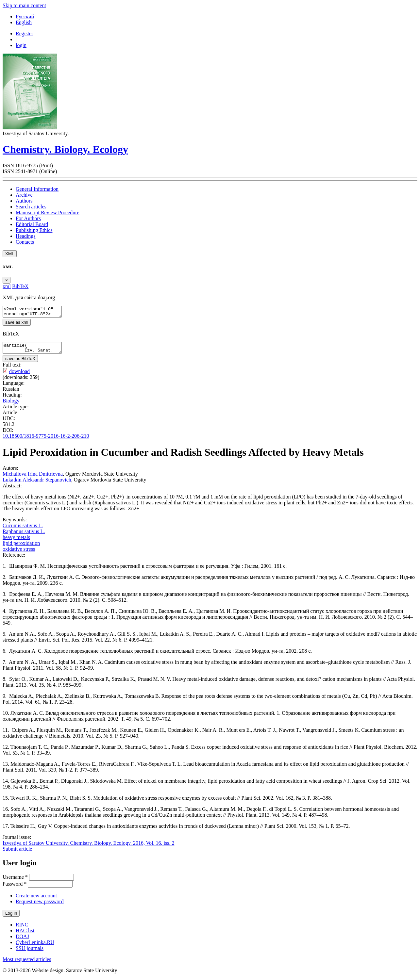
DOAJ (22, 940)
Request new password (40, 905)
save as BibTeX (20, 362)
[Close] (7, 280)
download (19, 375)
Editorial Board (32, 224)
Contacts (25, 242)
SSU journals (30, 952)
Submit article (17, 853)
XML (10, 254)
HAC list (25, 934)
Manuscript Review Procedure (48, 212)
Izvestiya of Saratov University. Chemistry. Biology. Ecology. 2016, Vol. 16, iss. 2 (88, 847)
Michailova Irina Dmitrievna (33, 478)
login (21, 45)
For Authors (28, 218)
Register (24, 33)
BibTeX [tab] (20, 286)
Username (15, 881)
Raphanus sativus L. (24, 535)
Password (15, 888)
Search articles (31, 207)
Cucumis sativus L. (23, 529)
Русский (25, 16)
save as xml (17, 324)
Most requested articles (27, 963)
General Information (37, 189)
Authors (24, 201)
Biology (11, 405)
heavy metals (16, 541)
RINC (22, 929)
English (24, 22)
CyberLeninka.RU (35, 946)
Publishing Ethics (34, 230)
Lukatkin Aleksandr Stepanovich (37, 484)
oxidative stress (19, 553)
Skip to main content (24, 5)
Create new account (36, 899)
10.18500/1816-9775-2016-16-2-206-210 (46, 440)
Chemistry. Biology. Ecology (65, 149)
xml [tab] (7, 286)
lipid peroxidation (21, 547)
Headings (25, 236)
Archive (24, 195)
